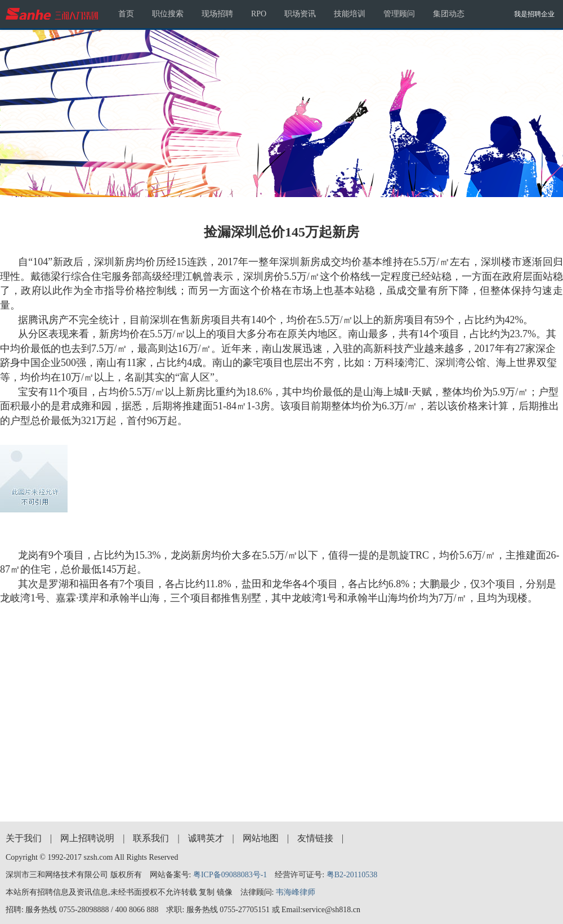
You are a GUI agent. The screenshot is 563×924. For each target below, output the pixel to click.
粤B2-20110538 (352, 875)
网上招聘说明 (87, 838)
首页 (126, 14)
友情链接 (315, 838)
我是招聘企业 (534, 14)
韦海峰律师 (296, 892)
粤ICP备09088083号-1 (230, 875)
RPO (259, 14)
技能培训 (350, 14)
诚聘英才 (206, 838)
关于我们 (24, 838)
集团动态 (449, 14)
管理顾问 (399, 14)
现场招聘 (217, 14)
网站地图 (261, 838)
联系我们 (151, 838)
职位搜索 (168, 14)
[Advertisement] (282, 710)
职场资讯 (300, 14)
